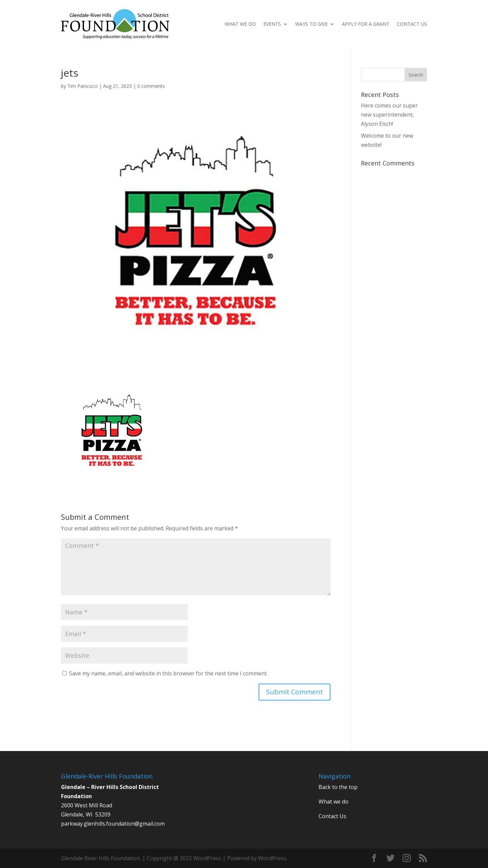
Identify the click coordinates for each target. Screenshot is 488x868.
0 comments (151, 86)
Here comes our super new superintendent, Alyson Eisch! (389, 115)
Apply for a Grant (366, 24)
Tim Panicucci (83, 86)
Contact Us (412, 24)
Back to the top (338, 787)
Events (272, 24)
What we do (333, 802)
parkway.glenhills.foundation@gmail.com (113, 824)
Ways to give (311, 24)
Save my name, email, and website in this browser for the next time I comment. (168, 673)
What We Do (240, 24)
